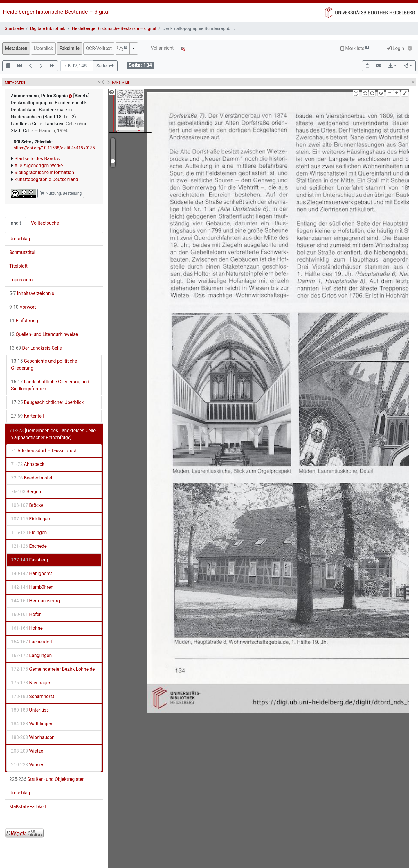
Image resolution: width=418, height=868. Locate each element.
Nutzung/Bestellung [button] (61, 193)
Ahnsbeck (28, 464)
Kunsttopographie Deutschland (46, 179)
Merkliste (355, 48)
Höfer (26, 614)
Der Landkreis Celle (36, 348)
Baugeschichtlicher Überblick (47, 402)
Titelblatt (18, 266)
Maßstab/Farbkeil (28, 807)
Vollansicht (159, 48)
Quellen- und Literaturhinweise (44, 334)
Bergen (26, 492)
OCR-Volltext (99, 48)
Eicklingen (31, 519)
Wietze (27, 751)
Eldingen (29, 533)
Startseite (14, 28)
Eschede (29, 546)
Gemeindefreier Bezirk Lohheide (53, 669)
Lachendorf (32, 642)
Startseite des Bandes (37, 159)
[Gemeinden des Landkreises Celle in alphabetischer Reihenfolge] (52, 434)
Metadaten (16, 48)
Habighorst (31, 573)
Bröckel (28, 505)
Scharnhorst (33, 696)
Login (396, 48)
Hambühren (32, 587)
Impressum (21, 280)
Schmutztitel (22, 252)
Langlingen (31, 655)
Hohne (27, 628)
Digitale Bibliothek (48, 28)
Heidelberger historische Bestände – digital (56, 12)
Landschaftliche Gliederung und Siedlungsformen (50, 385)
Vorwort (23, 307)
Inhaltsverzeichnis (32, 293)
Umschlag (20, 239)
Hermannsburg (35, 601)
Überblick (43, 48)
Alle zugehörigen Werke (39, 165)
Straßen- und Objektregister (46, 779)
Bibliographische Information (44, 172)
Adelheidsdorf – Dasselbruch (44, 451)
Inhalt (15, 223)
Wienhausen (33, 737)
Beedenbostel (32, 478)
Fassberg (30, 560)
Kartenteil (27, 416)
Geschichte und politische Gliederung (44, 365)
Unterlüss (30, 710)
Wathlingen (32, 724)
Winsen (28, 765)
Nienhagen (31, 683)
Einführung (24, 321)
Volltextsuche (45, 223)
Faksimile (70, 48)
